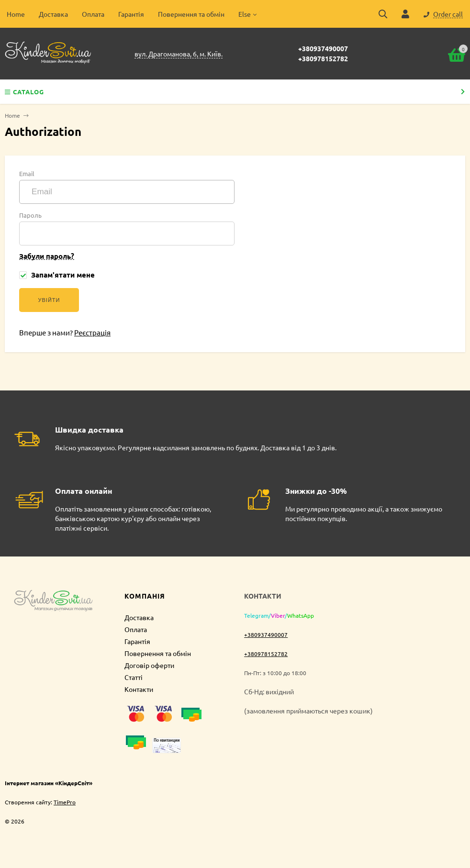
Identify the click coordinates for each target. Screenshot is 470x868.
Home (16, 14)
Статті (134, 677)
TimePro (65, 802)
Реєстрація (92, 332)
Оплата (93, 14)
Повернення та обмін (191, 14)
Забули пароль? (47, 256)
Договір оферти (149, 665)
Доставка (53, 14)
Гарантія (131, 14)
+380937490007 (323, 48)
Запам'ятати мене (57, 275)
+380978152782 (323, 58)
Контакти (139, 689)
